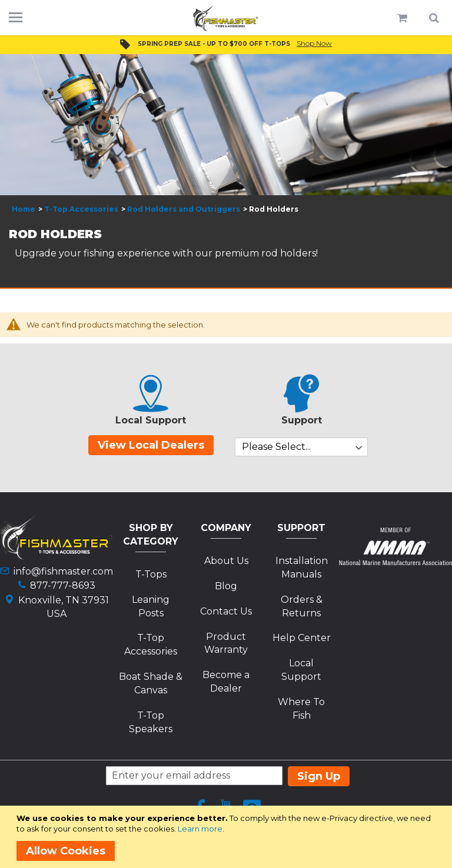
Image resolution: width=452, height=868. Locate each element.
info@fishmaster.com (63, 571)
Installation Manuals (302, 567)
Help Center (302, 638)
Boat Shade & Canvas (151, 683)
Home (24, 209)
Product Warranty (226, 643)
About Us (226, 561)
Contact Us (226, 611)
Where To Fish (301, 709)
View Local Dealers (151, 445)
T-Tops (151, 574)
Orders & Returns (302, 606)
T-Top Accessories (81, 209)
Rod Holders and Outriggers (184, 209)
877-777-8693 (63, 585)
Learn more (200, 829)
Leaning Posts (151, 606)
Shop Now (314, 43)
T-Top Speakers (151, 722)
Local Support (301, 670)
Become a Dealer (226, 682)
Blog (226, 586)
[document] (228, 837)
